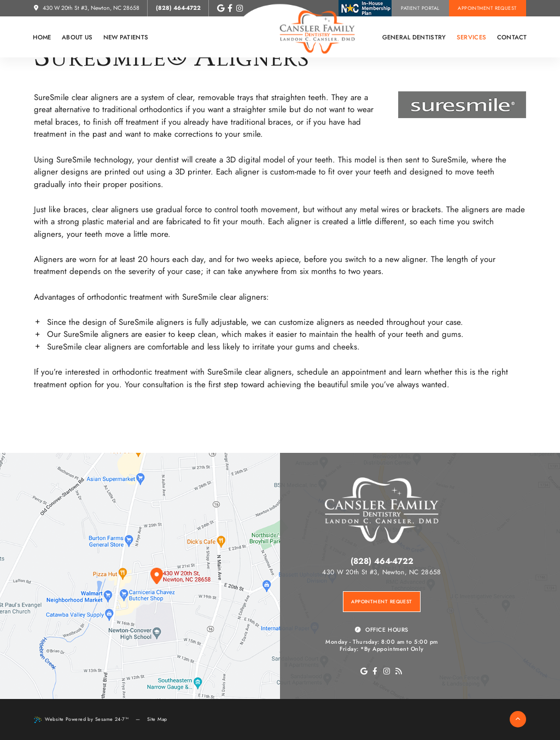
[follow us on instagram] (240, 8)
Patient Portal (420, 8)
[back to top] (518, 719)
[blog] (398, 671)
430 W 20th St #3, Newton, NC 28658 (87, 8)
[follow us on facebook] (230, 8)
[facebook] (375, 671)
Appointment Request (487, 8)
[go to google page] (364, 671)
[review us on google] (221, 8)
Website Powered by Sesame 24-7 (81, 719)
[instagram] (387, 671)
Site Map (157, 719)
